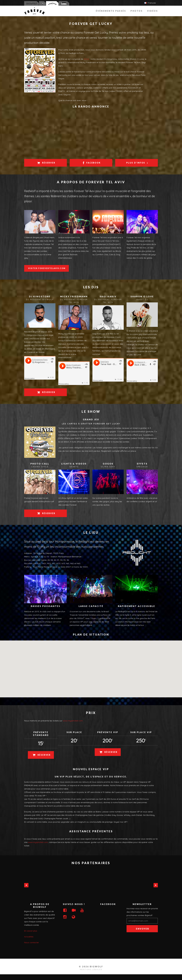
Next (156, 885)
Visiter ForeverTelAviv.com (47, 268)
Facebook (91, 163)
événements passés (111, 11)
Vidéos (152, 11)
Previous (26, 885)
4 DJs (86, 59)
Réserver (46, 163)
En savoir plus (31, 931)
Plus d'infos (137, 163)
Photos (137, 11)
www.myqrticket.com (73, 721)
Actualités (29, 937)
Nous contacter (31, 942)
